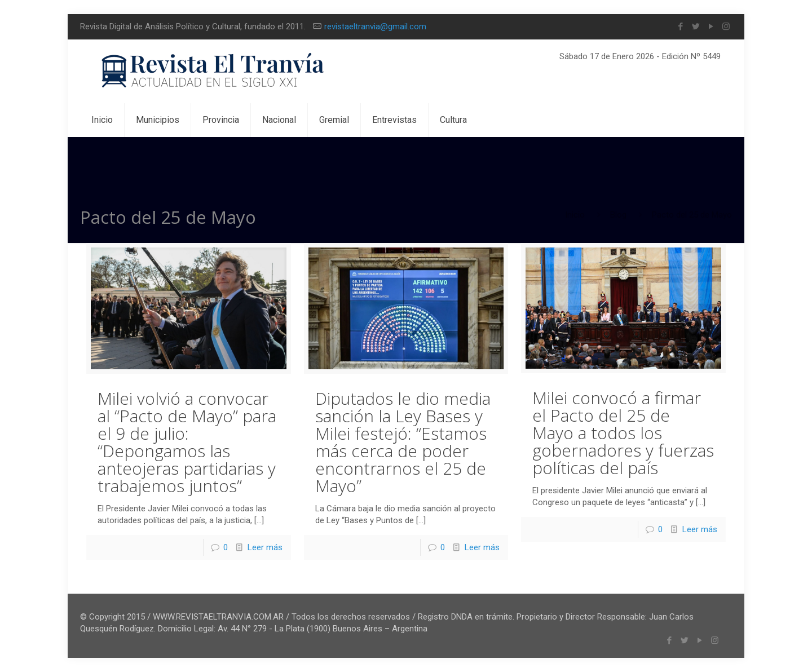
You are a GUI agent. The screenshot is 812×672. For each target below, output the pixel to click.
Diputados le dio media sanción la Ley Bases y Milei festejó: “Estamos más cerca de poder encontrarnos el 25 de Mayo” (403, 442)
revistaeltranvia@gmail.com (375, 26)
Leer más (265, 547)
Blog (618, 215)
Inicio (575, 215)
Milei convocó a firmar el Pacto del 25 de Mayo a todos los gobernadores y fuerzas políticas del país (623, 433)
